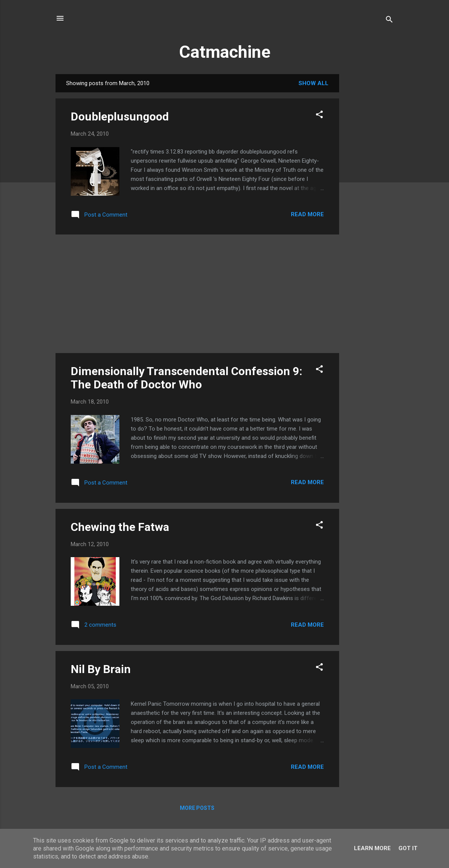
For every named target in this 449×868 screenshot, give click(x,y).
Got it (408, 848)
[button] (319, 116)
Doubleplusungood (120, 116)
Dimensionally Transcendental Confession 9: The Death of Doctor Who (186, 378)
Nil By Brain (101, 669)
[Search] (389, 21)
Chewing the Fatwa (120, 527)
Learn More (372, 848)
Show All (313, 83)
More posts (197, 808)
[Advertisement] (370, 188)
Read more (307, 214)
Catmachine (225, 52)
